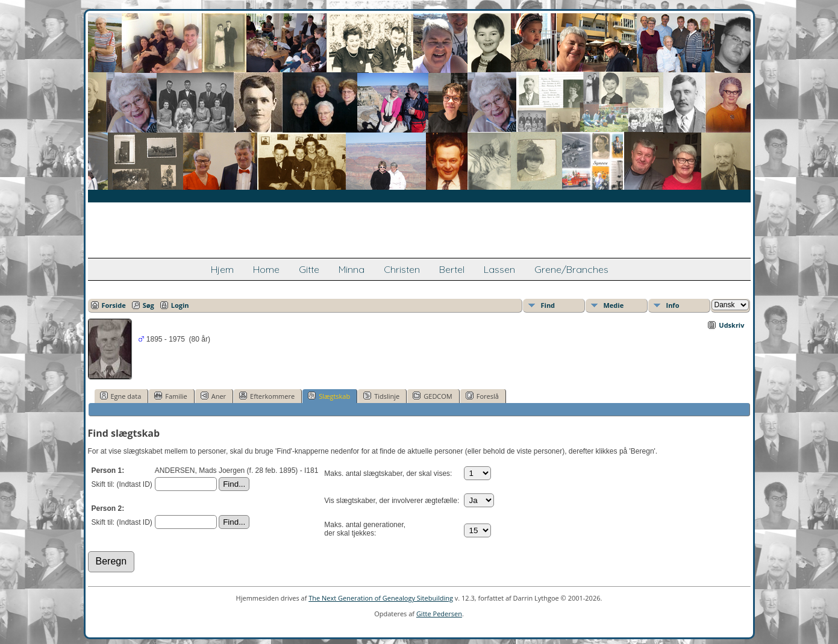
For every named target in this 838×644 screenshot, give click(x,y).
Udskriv (731, 325)
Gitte (309, 269)
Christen (402, 269)
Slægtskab (329, 396)
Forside (114, 305)
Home (266, 269)
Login (180, 305)
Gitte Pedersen (439, 614)
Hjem (222, 269)
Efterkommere (267, 396)
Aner (213, 396)
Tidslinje (381, 396)
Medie (614, 305)
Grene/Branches (571, 269)
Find (548, 305)
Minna (352, 269)
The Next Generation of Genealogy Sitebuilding (381, 598)
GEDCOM (432, 396)
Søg (149, 305)
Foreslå (482, 396)
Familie (170, 396)
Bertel (452, 269)
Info (673, 305)
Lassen (499, 269)
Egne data (121, 396)
